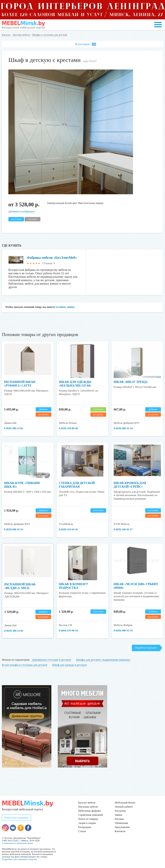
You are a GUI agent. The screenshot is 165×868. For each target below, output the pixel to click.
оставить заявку (65, 307)
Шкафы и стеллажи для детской (50, 35)
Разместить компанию (16, 818)
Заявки (118, 815)
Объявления (121, 823)
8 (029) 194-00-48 (68, 428)
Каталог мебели (87, 803)
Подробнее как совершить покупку (19, 859)
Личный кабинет (124, 807)
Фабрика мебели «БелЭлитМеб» (52, 258)
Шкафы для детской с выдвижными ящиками (103, 660)
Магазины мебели (88, 807)
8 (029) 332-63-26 (68, 529)
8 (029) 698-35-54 (123, 428)
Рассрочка (120, 811)
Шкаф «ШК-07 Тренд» (131, 382)
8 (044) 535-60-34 (68, 631)
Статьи (82, 831)
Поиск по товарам (88, 819)
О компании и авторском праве (17, 843)
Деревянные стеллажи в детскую (52, 660)
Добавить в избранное (21, 211)
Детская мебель (21, 35)
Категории (86, 44)
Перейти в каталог (146, 648)
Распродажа (85, 827)
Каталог (6, 35)
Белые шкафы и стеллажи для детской (25, 665)
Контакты (120, 831)
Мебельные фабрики (89, 811)
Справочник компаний (90, 815)
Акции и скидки (87, 823)
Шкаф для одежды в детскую (70, 665)
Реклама (119, 819)
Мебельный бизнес (125, 803)
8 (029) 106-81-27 (123, 529)
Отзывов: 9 (49, 263)
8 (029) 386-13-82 (14, 428)
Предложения (122, 827)
